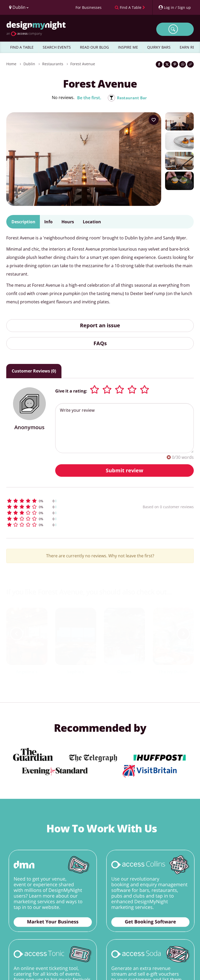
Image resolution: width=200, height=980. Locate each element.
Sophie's (76, 672)
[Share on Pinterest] (175, 64)
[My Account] (174, 7)
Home (11, 64)
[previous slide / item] (17, 634)
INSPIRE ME (128, 47)
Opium (124, 672)
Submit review (124, 470)
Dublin (29, 64)
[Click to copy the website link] (190, 64)
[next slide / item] (183, 634)
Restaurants (53, 64)
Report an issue (100, 325)
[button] (59, 501)
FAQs (100, 343)
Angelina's (27, 672)
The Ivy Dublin (173, 672)
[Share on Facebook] (159, 64)
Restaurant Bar (132, 98)
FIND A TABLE (22, 47)
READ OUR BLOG (94, 47)
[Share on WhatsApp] (183, 64)
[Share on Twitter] (167, 64)
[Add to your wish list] (154, 120)
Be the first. (88, 98)
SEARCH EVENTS (57, 47)
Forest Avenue (83, 64)
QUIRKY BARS (159, 47)
